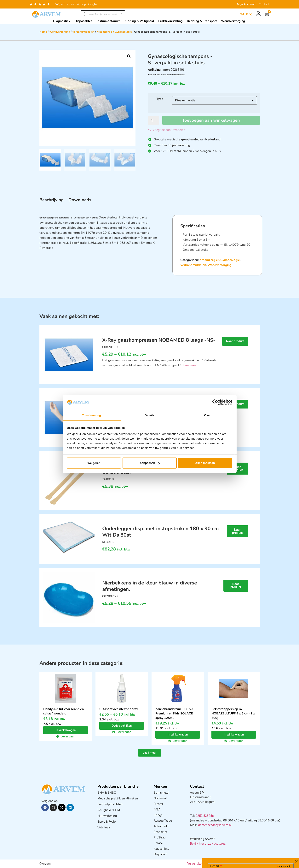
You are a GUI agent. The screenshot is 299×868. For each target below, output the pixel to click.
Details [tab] (150, 415)
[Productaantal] (153, 120)
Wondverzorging (60, 32)
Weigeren (94, 463)
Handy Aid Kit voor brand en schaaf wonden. (63, 711)
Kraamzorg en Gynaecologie (114, 32)
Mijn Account (246, 4)
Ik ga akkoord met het (241, 843)
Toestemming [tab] (92, 415)
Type (160, 99)
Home (43, 32)
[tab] (52, 202)
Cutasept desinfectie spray (119, 709)
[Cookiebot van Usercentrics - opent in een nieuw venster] (215, 402)
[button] (129, 56)
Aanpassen (150, 463)
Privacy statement (277, 835)
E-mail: (216, 808)
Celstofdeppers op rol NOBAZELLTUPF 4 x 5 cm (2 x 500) (233, 713)
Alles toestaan (205, 463)
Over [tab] (207, 415)
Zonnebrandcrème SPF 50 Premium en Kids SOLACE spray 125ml (174, 713)
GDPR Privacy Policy (258, 843)
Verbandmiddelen (83, 32)
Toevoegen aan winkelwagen (211, 120)
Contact (264, 4)
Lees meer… (191, 365)
